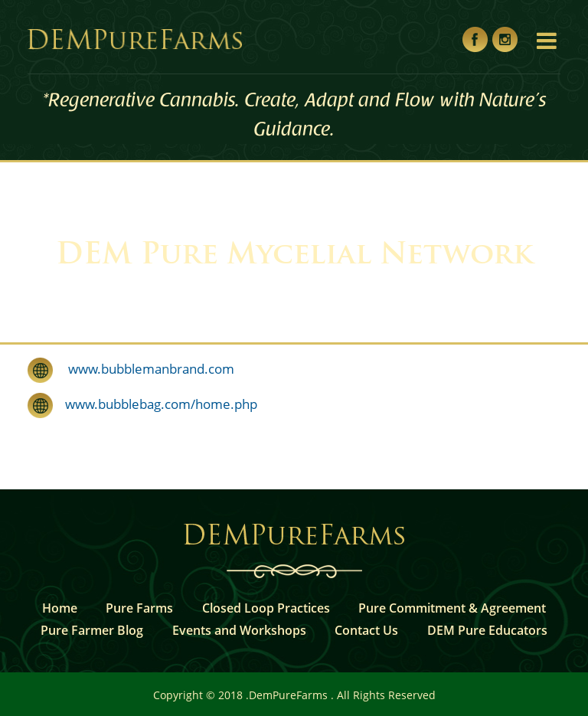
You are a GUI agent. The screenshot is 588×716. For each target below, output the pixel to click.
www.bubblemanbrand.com (144, 369)
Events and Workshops (239, 630)
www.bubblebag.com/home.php (155, 404)
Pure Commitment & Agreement (452, 608)
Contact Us (366, 630)
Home (60, 608)
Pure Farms (139, 608)
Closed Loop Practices (266, 608)
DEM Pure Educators (487, 630)
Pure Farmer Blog (92, 630)
